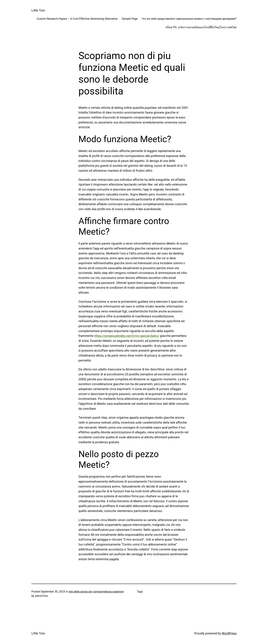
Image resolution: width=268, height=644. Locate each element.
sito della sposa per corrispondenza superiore (96, 592)
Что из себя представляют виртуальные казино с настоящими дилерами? (189, 19)
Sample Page (130, 19)
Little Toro (38, 10)
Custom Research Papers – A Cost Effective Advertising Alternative (77, 19)
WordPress (229, 633)
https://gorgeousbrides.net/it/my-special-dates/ (127, 336)
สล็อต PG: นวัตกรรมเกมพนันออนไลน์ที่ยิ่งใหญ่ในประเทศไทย (201, 27)
